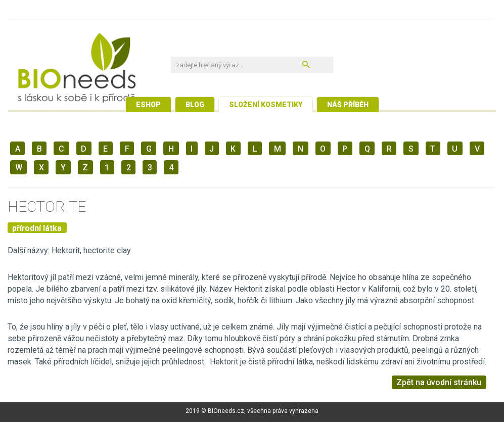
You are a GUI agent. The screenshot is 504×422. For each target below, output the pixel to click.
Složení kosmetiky (266, 105)
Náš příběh (348, 105)
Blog (195, 105)
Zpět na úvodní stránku (439, 382)
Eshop (148, 105)
